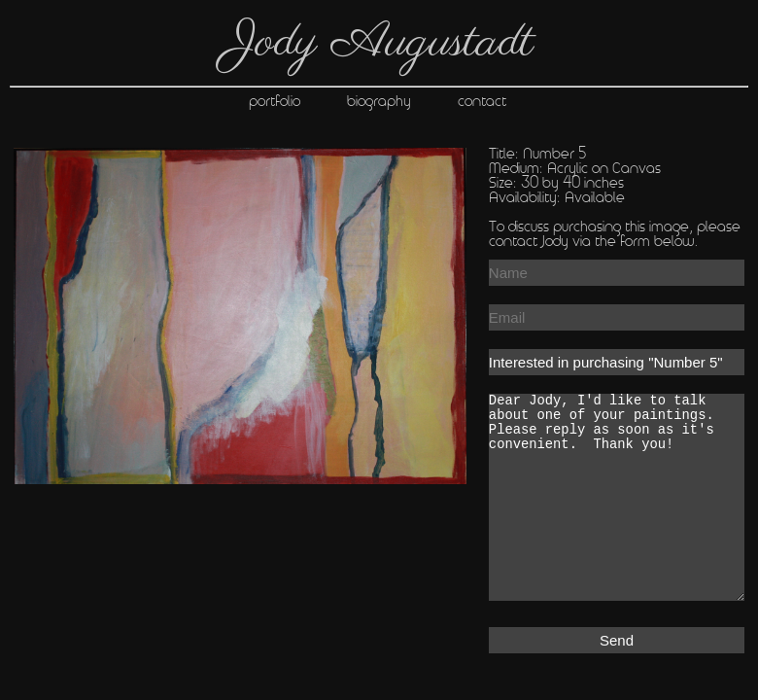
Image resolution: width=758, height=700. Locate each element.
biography (402, 102)
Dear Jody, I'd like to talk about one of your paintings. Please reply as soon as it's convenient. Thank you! (617, 497)
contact (505, 102)
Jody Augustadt (379, 43)
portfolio (276, 102)
